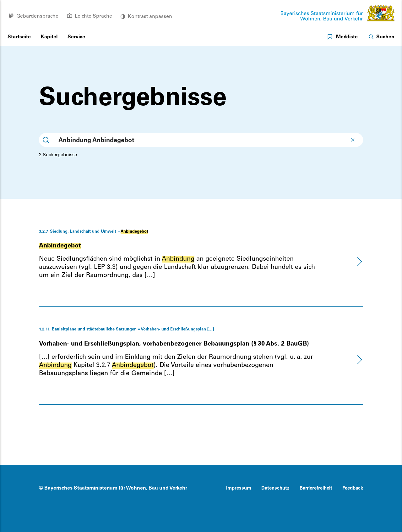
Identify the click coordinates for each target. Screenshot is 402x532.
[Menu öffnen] (49, 37)
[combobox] (201, 140)
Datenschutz (275, 488)
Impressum (239, 488)
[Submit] (46, 140)
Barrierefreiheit (316, 488)
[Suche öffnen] (381, 37)
